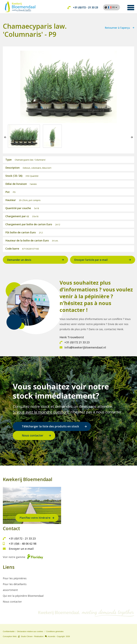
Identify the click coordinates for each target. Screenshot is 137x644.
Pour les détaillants (15, 584)
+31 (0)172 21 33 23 (75, 343)
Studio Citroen (27, 637)
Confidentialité (9, 631)
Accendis (52, 637)
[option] (24, 137)
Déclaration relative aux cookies (30, 631)
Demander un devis (19, 260)
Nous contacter (33, 435)
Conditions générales (55, 631)
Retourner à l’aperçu (117, 28)
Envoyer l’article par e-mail (91, 260)
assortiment (10, 590)
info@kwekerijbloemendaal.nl (83, 348)
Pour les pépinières (15, 578)
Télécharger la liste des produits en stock (50, 426)
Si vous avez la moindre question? (41, 412)
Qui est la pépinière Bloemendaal (23, 596)
